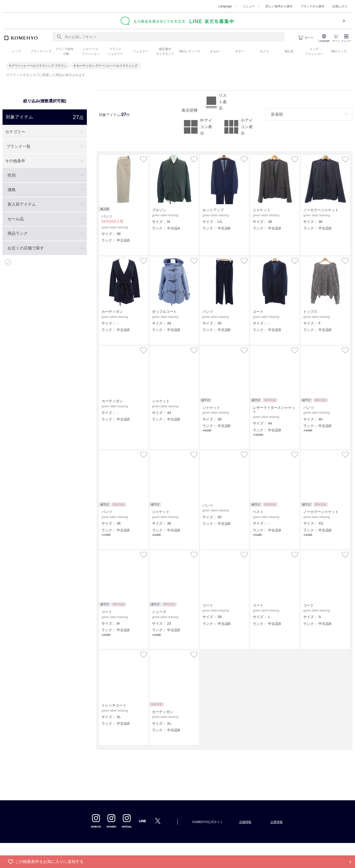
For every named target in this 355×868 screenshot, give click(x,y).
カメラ (264, 51)
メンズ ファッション (314, 51)
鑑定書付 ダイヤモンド (165, 51)
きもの (215, 51)
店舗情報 (245, 822)
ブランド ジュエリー (115, 51)
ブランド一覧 (18, 146)
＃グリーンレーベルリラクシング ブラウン (38, 66)
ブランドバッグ (41, 51)
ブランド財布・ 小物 (66, 51)
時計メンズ (339, 51)
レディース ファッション (91, 51)
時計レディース (190, 51)
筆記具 (289, 51)
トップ (16, 51)
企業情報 (276, 822)
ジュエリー (140, 51)
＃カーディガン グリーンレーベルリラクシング (105, 66)
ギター (240, 51)
